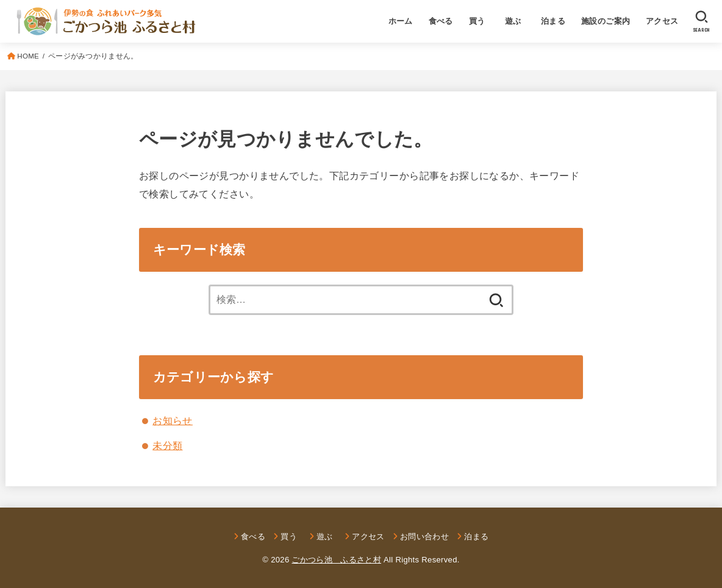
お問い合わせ (424, 537)
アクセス (662, 21)
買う (477, 21)
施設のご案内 (606, 21)
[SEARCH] (702, 21)
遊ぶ (517, 21)
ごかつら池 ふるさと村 (336, 560)
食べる (441, 21)
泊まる (553, 21)
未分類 (167, 445)
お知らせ (173, 420)
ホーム (401, 21)
